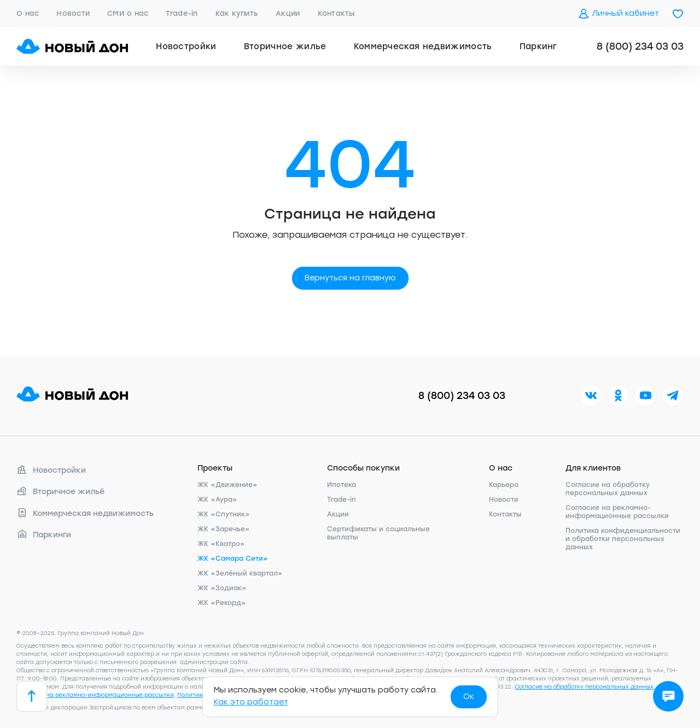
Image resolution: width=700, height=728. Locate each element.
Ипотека (342, 485)
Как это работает (251, 702)
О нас (28, 13)
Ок (469, 697)
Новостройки (186, 46)
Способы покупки (363, 468)
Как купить (237, 13)
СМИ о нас (128, 13)
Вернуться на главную (350, 278)
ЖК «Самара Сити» (233, 559)
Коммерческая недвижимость (423, 46)
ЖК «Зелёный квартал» (240, 573)
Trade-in (182, 13)
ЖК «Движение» (227, 485)
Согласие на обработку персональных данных (608, 489)
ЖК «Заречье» (224, 529)
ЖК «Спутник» (224, 514)
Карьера (504, 485)
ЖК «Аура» (217, 500)
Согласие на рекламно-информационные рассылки (617, 512)
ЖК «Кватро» (221, 544)
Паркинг (538, 46)
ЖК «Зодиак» (222, 588)
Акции (288, 13)
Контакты (336, 13)
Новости (73, 13)
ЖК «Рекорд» (222, 603)
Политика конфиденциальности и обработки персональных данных (623, 539)
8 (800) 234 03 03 (640, 46)
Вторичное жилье (285, 46)
